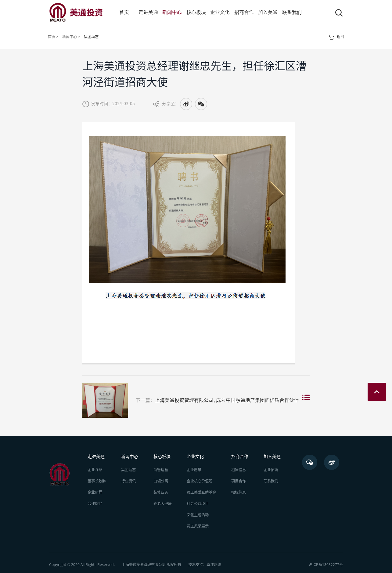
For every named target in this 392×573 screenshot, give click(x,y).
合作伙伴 (95, 503)
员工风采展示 (198, 526)
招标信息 (239, 492)
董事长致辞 (97, 481)
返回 (336, 37)
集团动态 (128, 470)
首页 (124, 12)
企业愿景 (194, 470)
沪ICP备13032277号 (326, 564)
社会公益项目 (198, 503)
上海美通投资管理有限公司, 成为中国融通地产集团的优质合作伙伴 (191, 401)
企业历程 (95, 492)
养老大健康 (163, 503)
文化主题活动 (198, 515)
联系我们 (271, 481)
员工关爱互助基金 (201, 492)
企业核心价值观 (200, 481)
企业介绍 (95, 470)
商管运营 (161, 470)
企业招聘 (271, 470)
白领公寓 (161, 481)
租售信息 (239, 470)
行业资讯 (128, 481)
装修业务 (161, 492)
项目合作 (239, 481)
